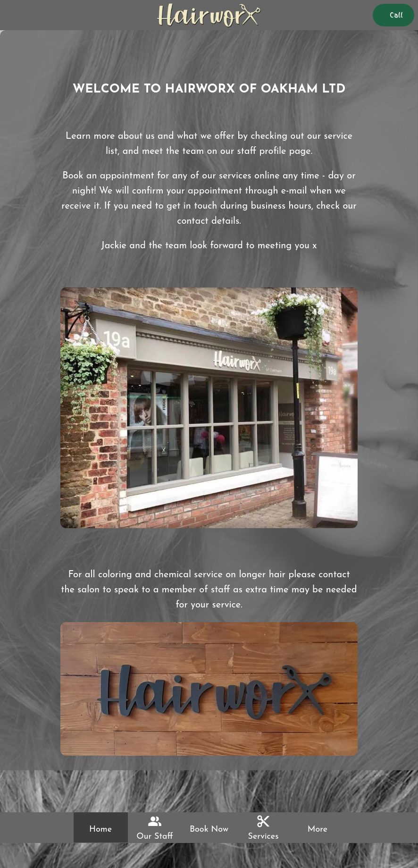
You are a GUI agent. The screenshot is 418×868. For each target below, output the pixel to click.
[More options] (318, 827)
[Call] (393, 15)
